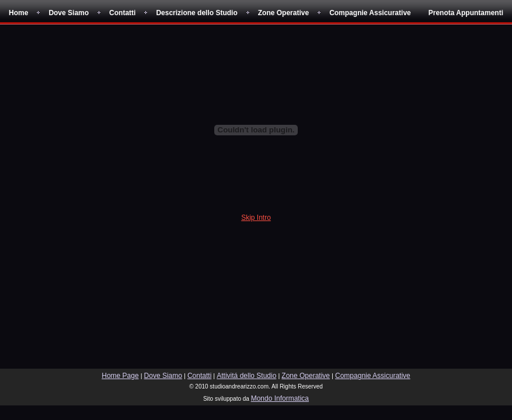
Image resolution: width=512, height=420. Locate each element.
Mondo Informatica (280, 398)
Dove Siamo (69, 13)
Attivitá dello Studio (246, 376)
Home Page (120, 376)
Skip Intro (256, 218)
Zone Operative (283, 13)
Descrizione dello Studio (196, 13)
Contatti (122, 13)
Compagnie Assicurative (370, 13)
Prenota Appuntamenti (466, 13)
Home (18, 13)
